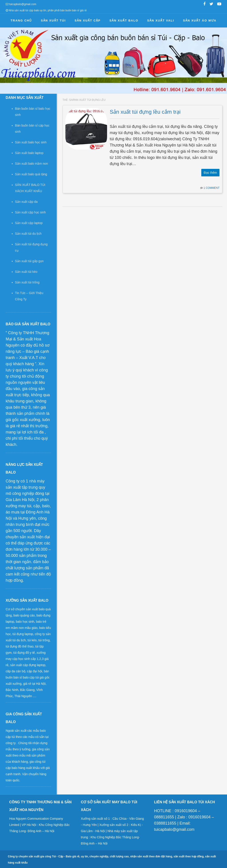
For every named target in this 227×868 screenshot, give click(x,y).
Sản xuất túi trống (27, 282)
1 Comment (211, 188)
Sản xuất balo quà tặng (31, 174)
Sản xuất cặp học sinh (30, 212)
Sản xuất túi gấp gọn (29, 261)
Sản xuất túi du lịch (28, 234)
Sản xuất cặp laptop (29, 223)
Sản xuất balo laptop (29, 153)
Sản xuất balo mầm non (32, 164)
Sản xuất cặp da (26, 202)
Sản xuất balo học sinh (31, 142)
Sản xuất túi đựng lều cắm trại (145, 112)
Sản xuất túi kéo (26, 272)
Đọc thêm (210, 173)
